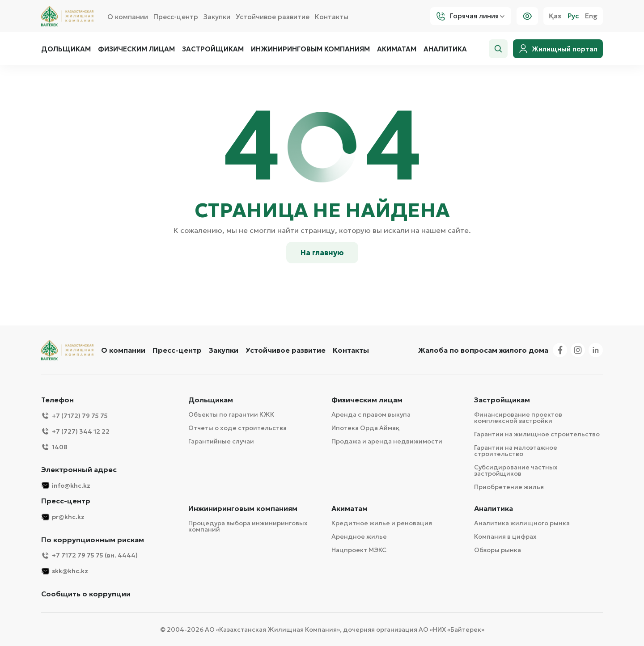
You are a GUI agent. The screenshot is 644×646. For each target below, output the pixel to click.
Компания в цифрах (505, 536)
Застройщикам (213, 49)
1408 (54, 447)
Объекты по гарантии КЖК (231, 414)
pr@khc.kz (63, 517)
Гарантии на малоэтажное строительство (516, 451)
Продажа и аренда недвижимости (387, 441)
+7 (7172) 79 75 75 (74, 416)
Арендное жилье (359, 536)
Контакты (332, 17)
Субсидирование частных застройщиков (516, 470)
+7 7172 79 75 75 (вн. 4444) (89, 555)
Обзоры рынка (498, 550)
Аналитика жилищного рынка (522, 523)
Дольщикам (66, 49)
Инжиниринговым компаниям (310, 49)
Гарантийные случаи (221, 441)
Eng (591, 16)
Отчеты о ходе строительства (237, 428)
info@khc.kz (66, 485)
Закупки (217, 17)
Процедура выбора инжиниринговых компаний (248, 526)
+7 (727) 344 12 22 (75, 431)
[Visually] (527, 16)
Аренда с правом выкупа (371, 414)
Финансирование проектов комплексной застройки (518, 418)
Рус (573, 16)
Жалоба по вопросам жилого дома (483, 350)
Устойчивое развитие (273, 17)
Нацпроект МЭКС (359, 550)
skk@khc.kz (65, 571)
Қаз (555, 16)
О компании (128, 17)
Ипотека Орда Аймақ (365, 428)
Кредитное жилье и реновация (382, 523)
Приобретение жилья (509, 487)
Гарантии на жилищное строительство (537, 434)
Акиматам (397, 49)
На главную (322, 253)
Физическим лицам (136, 49)
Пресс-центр (176, 17)
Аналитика (445, 49)
